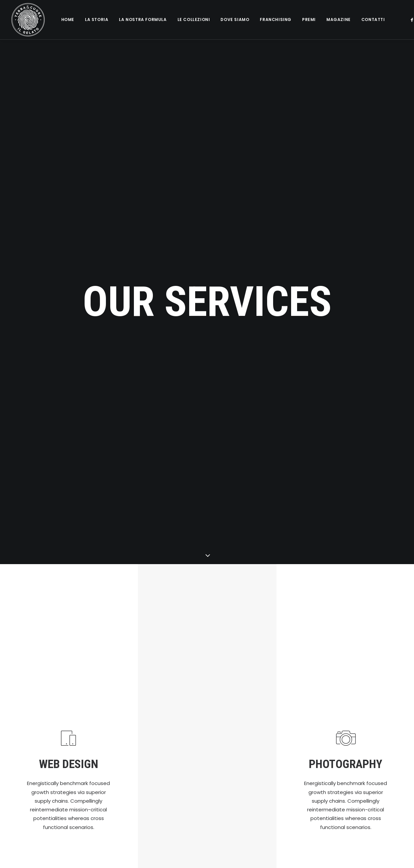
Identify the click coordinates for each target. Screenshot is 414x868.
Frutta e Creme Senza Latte (173, 757)
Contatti (373, 19)
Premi (309, 19)
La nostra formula (143, 19)
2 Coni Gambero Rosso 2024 (239, 734)
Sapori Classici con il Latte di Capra (172, 779)
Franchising (276, 19)
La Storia (97, 19)
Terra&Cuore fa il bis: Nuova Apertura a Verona (173, 852)
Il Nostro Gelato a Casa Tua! (173, 739)
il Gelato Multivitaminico (172, 801)
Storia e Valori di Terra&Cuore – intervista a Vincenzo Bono (239, 766)
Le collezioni (194, 19)
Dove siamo (235, 19)
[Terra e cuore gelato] (28, 20)
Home (68, 19)
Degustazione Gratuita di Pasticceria (236, 800)
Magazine (339, 19)
